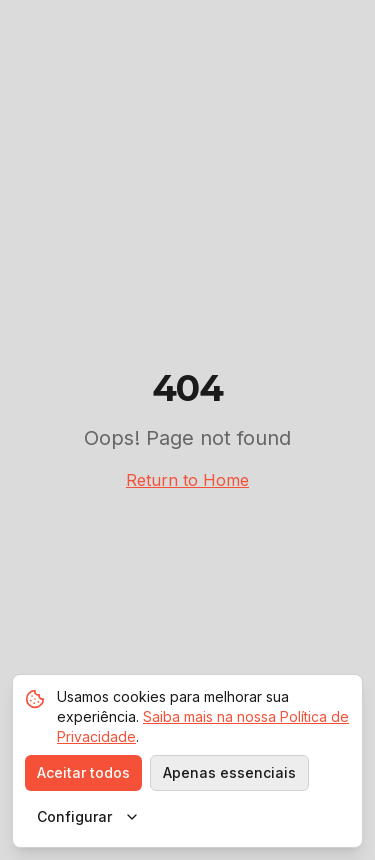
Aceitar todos (83, 772)
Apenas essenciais (229, 772)
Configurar (88, 816)
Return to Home (187, 480)
